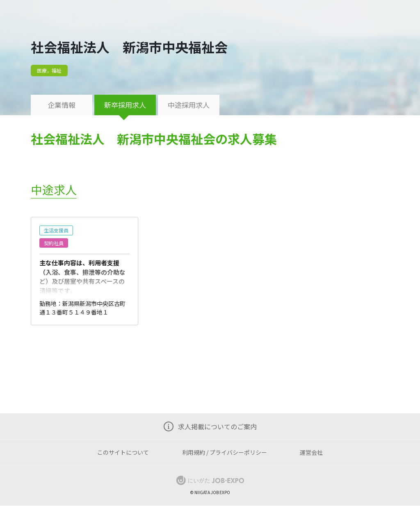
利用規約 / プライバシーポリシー (225, 452)
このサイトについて (123, 452)
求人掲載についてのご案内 (217, 426)
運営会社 (311, 452)
